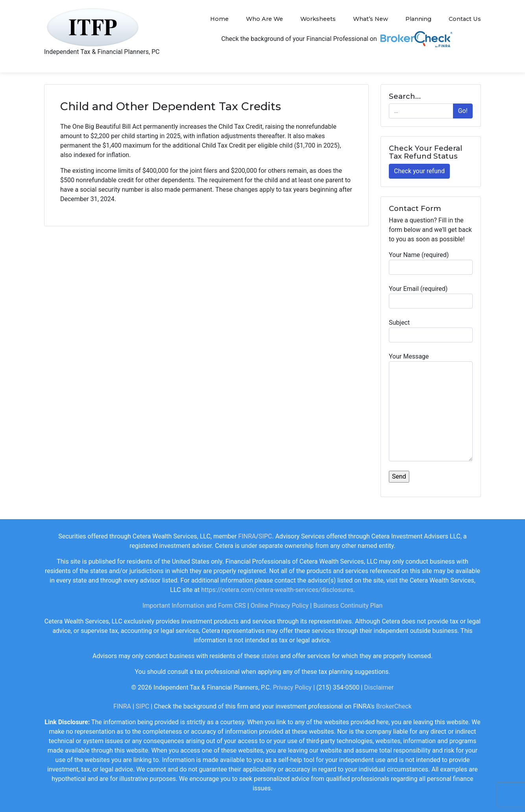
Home (219, 19)
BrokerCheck (394, 706)
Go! (463, 111)
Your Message (431, 407)
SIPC (265, 536)
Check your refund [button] (419, 171)
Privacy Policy (292, 687)
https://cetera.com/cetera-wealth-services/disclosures (277, 590)
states (270, 656)
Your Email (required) (431, 297)
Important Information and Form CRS (194, 606)
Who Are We (264, 19)
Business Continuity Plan (348, 606)
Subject (431, 331)
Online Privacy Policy (280, 606)
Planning (418, 19)
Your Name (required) (431, 263)
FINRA (247, 536)
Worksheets (318, 19)
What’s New (371, 19)
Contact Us (465, 19)
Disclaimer (379, 687)
